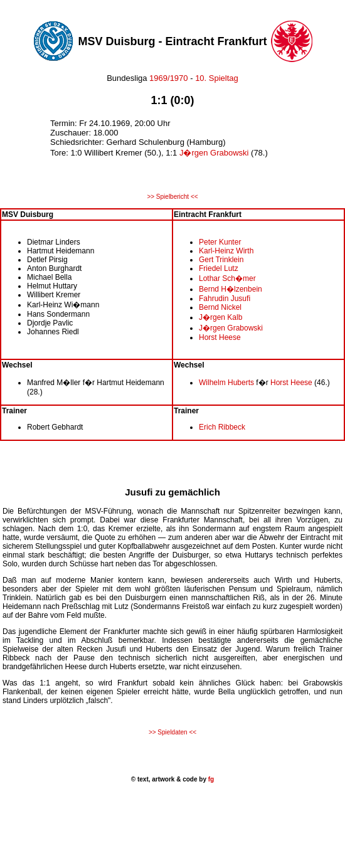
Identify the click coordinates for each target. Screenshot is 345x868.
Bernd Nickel (220, 307)
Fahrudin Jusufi (225, 299)
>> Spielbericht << (172, 197)
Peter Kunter (220, 242)
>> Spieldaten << (172, 732)
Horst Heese (220, 337)
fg (210, 779)
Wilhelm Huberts (226, 383)
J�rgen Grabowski (214, 153)
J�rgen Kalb (220, 317)
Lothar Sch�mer (227, 278)
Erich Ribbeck (222, 427)
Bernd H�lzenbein (231, 289)
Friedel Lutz (219, 268)
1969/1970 (169, 78)
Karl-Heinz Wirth (226, 251)
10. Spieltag (217, 78)
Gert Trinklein (221, 260)
